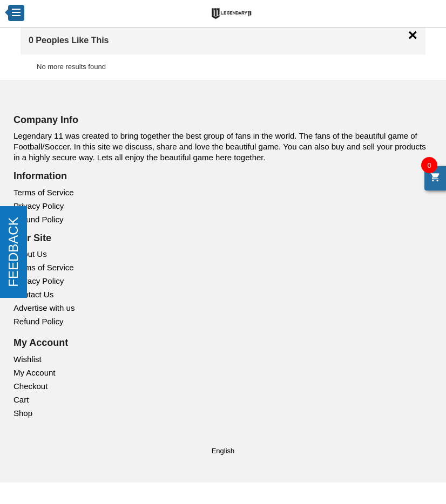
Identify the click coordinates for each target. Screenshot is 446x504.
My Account (35, 373)
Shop (23, 413)
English (223, 451)
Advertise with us (44, 308)
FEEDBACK (13, 252)
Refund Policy (39, 219)
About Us (30, 254)
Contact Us (33, 294)
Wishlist (28, 359)
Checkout (31, 386)
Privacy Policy (39, 206)
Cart (21, 400)
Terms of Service (44, 192)
